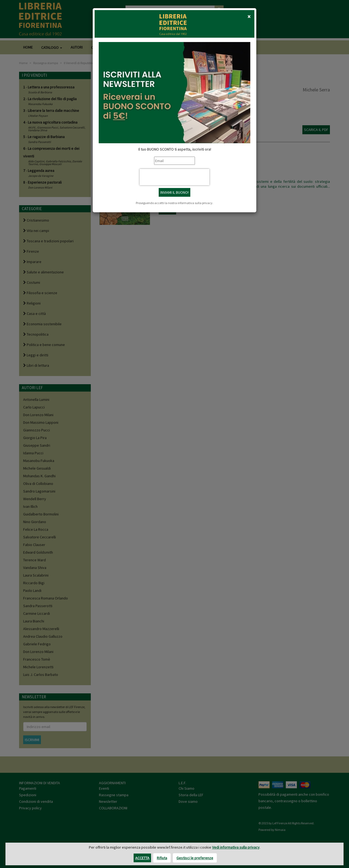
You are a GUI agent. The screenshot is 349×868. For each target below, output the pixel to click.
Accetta (142, 858)
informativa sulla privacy (195, 203)
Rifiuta (162, 858)
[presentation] (174, 177)
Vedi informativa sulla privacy (236, 847)
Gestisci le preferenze (195, 858)
